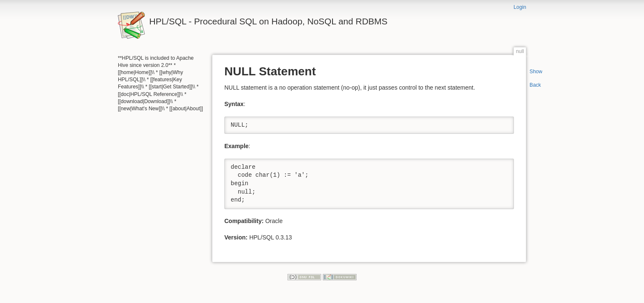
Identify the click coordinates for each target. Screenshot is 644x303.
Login (520, 7)
